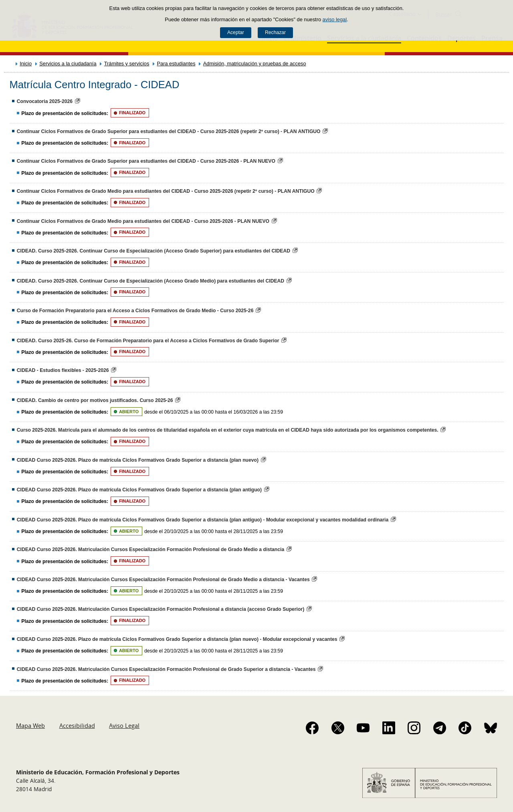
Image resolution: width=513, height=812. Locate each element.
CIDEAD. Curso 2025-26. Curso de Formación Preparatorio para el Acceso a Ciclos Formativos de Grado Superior (148, 341)
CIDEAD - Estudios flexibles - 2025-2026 (63, 370)
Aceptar (236, 32)
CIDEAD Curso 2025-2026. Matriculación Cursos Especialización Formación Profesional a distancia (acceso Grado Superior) (161, 609)
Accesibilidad (77, 725)
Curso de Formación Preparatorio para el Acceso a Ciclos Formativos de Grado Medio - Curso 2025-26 (135, 311)
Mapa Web (30, 725)
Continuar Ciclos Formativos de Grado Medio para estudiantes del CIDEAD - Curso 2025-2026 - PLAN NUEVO (143, 221)
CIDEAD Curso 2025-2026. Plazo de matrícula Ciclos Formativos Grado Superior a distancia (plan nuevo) (138, 460)
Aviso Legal (124, 725)
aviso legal (335, 19)
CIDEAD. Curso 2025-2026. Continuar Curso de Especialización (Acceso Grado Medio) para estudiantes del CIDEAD (150, 281)
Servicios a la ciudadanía (68, 64)
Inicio (26, 64)
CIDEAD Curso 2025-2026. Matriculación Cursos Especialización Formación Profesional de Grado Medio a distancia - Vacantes (163, 580)
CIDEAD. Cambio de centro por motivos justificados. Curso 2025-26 (95, 400)
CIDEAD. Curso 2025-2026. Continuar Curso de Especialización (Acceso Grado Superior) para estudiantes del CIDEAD (153, 251)
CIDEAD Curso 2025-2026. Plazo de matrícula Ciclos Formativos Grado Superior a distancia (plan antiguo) (139, 490)
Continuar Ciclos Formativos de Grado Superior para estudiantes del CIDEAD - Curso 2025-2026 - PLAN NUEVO (146, 161)
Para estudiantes (176, 64)
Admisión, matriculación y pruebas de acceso (255, 64)
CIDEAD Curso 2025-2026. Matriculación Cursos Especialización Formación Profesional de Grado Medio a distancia (150, 549)
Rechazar (275, 32)
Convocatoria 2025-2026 (45, 101)
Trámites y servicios (127, 64)
